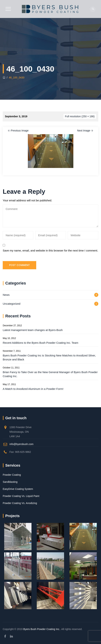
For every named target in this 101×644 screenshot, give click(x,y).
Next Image (85, 131)
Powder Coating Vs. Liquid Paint (21, 496)
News (6, 295)
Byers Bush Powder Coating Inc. (42, 629)
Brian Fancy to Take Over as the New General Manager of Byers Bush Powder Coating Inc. (50, 374)
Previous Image (18, 131)
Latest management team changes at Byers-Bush (33, 330)
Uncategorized (12, 304)
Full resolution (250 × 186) (80, 116)
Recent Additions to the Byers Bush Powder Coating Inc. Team (40, 343)
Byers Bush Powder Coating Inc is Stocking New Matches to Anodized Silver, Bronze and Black (49, 357)
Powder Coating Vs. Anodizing (20, 503)
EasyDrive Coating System (18, 489)
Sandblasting (10, 482)
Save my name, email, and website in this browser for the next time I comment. (50, 250)
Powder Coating (12, 475)
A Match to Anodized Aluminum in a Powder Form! (33, 389)
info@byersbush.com (21, 444)
